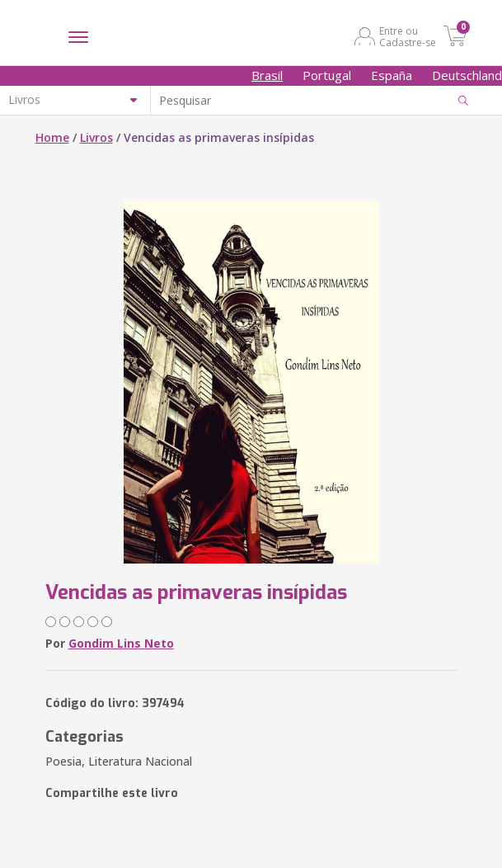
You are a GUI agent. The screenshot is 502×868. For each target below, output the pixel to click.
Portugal (327, 75)
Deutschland (467, 75)
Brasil (267, 75)
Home (52, 137)
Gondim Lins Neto (121, 643)
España (392, 75)
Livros (96, 137)
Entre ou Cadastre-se (408, 36)
